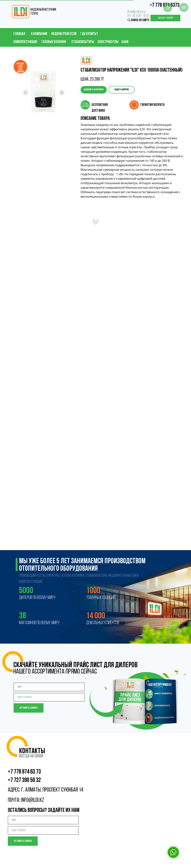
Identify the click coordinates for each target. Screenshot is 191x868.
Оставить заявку (29, 708)
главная (19, 34)
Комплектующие (25, 42)
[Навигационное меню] (184, 7)
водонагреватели (64, 34)
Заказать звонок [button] (165, 18)
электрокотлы (108, 42)
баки (125, 42)
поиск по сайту (140, 20)
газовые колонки (54, 42)
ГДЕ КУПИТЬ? (89, 34)
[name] (49, 687)
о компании (39, 34)
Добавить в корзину (94, 90)
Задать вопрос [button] (122, 90)
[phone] (49, 697)
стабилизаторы (83, 42)
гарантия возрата (152, 105)
